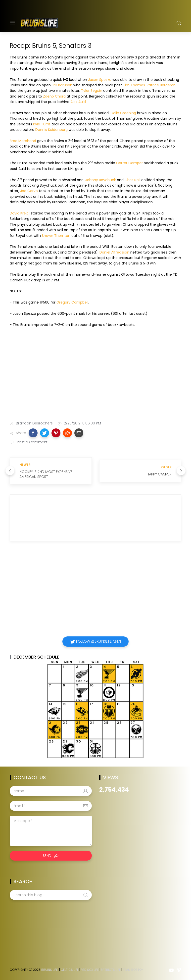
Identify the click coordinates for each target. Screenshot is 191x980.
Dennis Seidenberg (51, 130)
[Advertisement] (95, 378)
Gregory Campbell (72, 302)
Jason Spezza (100, 80)
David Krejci (20, 213)
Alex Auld (78, 102)
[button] (33, 433)
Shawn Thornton (56, 236)
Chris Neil (132, 180)
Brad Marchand (23, 141)
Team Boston (133, 970)
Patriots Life (111, 970)
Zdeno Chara (54, 96)
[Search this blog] (51, 895)
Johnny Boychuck (101, 180)
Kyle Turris (42, 124)
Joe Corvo (29, 191)
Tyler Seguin (92, 91)
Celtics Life (70, 970)
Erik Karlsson (62, 85)
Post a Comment (32, 442)
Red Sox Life (90, 970)
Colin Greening (123, 113)
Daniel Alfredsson (114, 252)
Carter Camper (129, 163)
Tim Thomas (134, 85)
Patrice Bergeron (161, 85)
